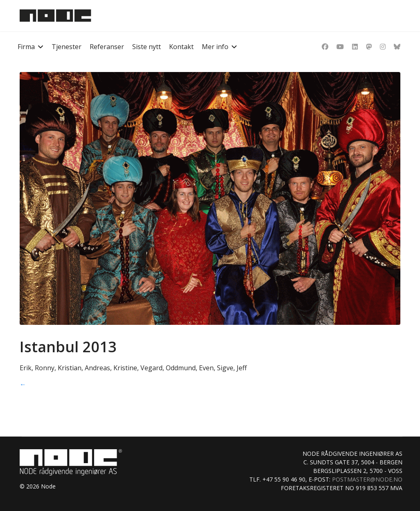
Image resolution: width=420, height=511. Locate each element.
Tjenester (67, 47)
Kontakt (181, 47)
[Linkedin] (355, 47)
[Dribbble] (369, 47)
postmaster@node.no (367, 479)
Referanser (107, 47)
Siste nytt (147, 47)
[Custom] (397, 47)
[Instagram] (383, 47)
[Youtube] (340, 47)
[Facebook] (325, 47)
